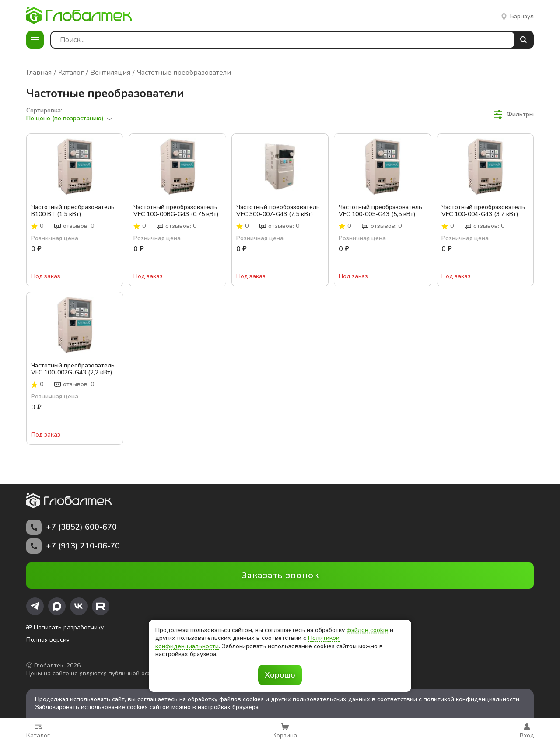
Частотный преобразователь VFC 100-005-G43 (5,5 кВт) (380, 211)
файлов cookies (241, 699)
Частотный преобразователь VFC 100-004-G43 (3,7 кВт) (483, 211)
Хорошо (280, 675)
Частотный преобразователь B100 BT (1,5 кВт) (73, 211)
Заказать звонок (280, 575)
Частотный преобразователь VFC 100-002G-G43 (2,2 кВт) (73, 369)
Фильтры (514, 114)
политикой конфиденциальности (471, 699)
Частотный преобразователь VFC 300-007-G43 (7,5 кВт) (278, 211)
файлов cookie (367, 630)
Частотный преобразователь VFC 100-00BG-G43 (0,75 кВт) (176, 211)
